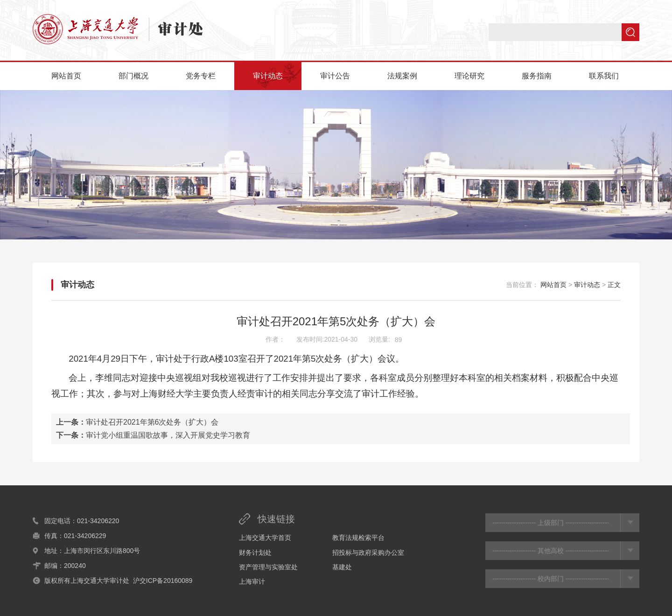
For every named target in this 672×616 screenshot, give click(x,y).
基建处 (342, 567)
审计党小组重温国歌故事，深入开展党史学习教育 (168, 435)
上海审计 (252, 581)
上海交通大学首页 (265, 538)
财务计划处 (255, 553)
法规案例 (402, 76)
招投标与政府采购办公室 (368, 553)
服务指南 (537, 76)
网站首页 (66, 76)
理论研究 (469, 76)
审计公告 (335, 76)
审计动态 (268, 76)
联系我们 (604, 76)
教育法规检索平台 (358, 538)
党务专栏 (201, 76)
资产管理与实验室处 (268, 567)
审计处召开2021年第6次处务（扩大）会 (152, 422)
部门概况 (133, 76)
